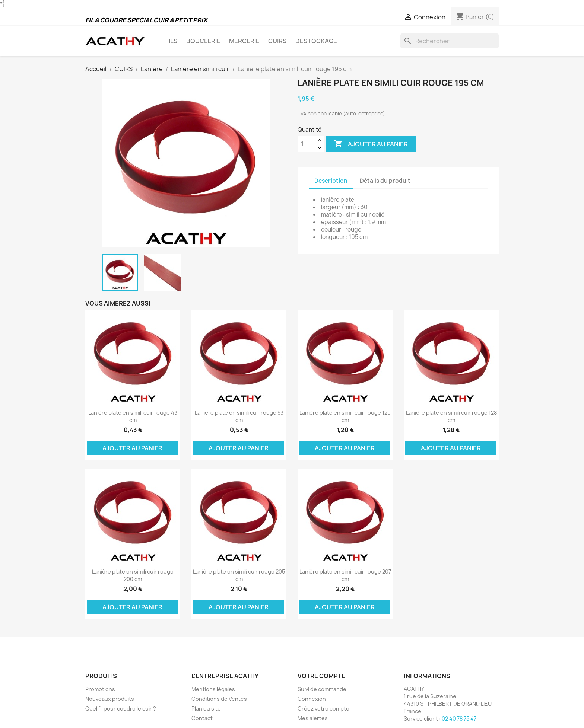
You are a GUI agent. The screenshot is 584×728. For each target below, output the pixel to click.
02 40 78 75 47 (459, 719)
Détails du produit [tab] (385, 181)
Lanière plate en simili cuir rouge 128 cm (451, 416)
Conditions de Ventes (219, 699)
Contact (202, 718)
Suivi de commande (322, 689)
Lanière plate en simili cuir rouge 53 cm (239, 416)
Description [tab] (331, 181)
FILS (172, 41)
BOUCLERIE (203, 41)
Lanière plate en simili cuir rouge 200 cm (133, 575)
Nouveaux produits (110, 699)
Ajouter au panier (371, 144)
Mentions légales (213, 689)
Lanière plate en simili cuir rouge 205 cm (239, 575)
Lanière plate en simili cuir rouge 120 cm (345, 416)
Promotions (100, 689)
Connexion (312, 699)
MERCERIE (244, 41)
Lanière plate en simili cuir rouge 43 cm (133, 416)
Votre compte (321, 676)
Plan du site (206, 708)
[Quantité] (307, 144)
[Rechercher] (450, 41)
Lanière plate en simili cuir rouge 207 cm (345, 575)
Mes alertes (313, 718)
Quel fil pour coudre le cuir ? (121, 708)
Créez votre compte (323, 708)
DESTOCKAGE (316, 41)
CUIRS (277, 41)
